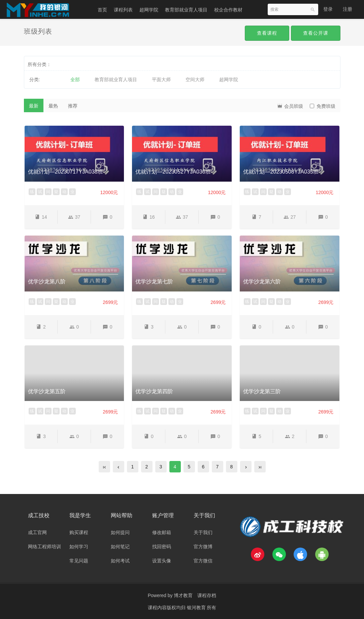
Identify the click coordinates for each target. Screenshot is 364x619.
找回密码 (162, 547)
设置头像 (162, 561)
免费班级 (323, 106)
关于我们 (203, 532)
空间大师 (195, 80)
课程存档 (207, 595)
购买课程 (79, 532)
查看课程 (267, 33)
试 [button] (40, 192)
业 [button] (72, 192)
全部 (75, 80)
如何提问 (120, 532)
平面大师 (161, 80)
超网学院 (149, 10)
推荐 (73, 106)
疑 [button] (56, 192)
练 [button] (32, 192)
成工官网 (37, 532)
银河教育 (197, 607)
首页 (102, 10)
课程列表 (123, 10)
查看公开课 (316, 33)
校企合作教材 (228, 10)
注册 (348, 9)
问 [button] (48, 192)
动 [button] (64, 192)
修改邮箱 (162, 532)
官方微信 (203, 561)
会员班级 (290, 106)
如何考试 (120, 561)
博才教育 (183, 595)
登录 (328, 9)
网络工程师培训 (44, 547)
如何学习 (79, 547)
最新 (34, 106)
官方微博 (203, 547)
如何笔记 (120, 547)
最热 (53, 106)
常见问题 (79, 561)
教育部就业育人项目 (186, 10)
